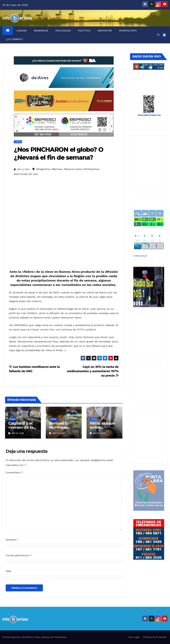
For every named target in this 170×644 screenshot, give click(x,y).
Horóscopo (128, 31)
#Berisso (57, 169)
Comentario (14, 472)
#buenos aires (73, 169)
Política (84, 31)
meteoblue (140, 256)
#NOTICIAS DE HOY (26, 174)
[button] (158, 35)
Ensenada (41, 31)
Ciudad (22, 31)
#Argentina (43, 169)
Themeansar (60, 637)
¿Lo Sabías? (15, 39)
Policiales (63, 31)
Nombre (12, 540)
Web (8, 571)
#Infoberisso (91, 169)
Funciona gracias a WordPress (18, 637)
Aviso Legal (134, 637)
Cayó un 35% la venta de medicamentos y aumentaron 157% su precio (93, 371)
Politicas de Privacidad (155, 637)
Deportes (105, 31)
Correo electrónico (19, 555)
